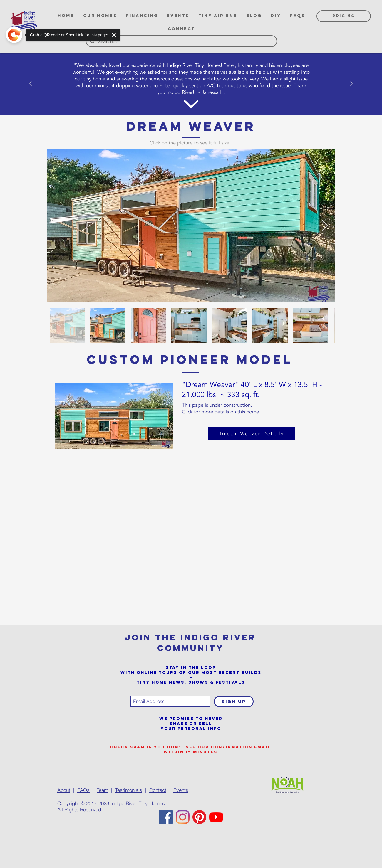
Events (181, 790)
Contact (158, 790)
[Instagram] (183, 817)
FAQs (83, 790)
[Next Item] (325, 226)
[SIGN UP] (234, 702)
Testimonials (129, 790)
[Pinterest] (199, 817)
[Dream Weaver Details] (252, 433)
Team (102, 790)
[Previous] (31, 84)
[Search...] (181, 42)
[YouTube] (216, 817)
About (64, 790)
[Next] (351, 84)
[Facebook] (166, 817)
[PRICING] (344, 16)
